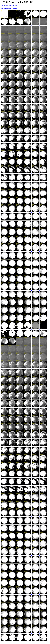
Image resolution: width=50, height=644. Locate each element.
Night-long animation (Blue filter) (9, 6)
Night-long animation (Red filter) (9, 8)
